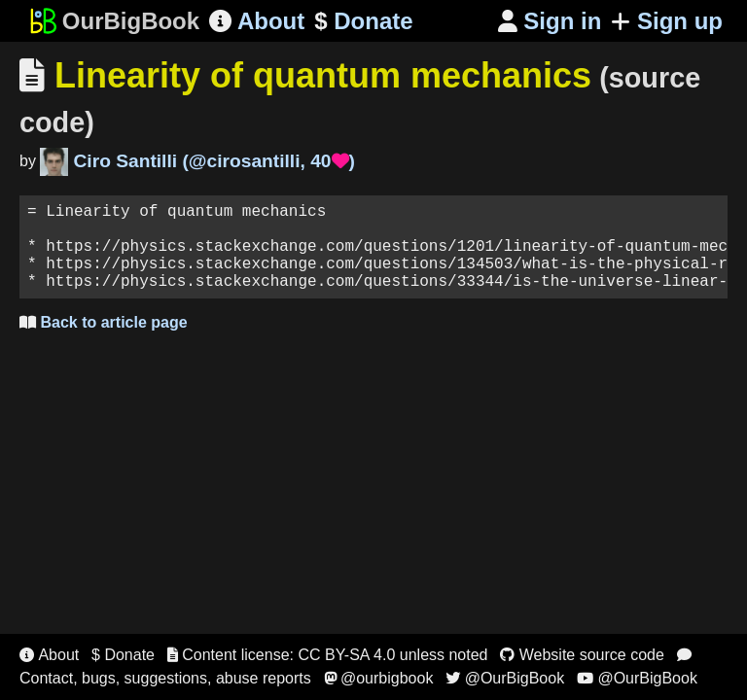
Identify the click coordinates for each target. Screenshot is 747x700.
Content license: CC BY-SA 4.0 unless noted (328, 655)
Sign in (550, 21)
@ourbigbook (379, 678)
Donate (363, 21)
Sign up (667, 21)
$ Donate (123, 655)
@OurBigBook (505, 678)
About (257, 21)
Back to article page (104, 342)
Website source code (582, 655)
